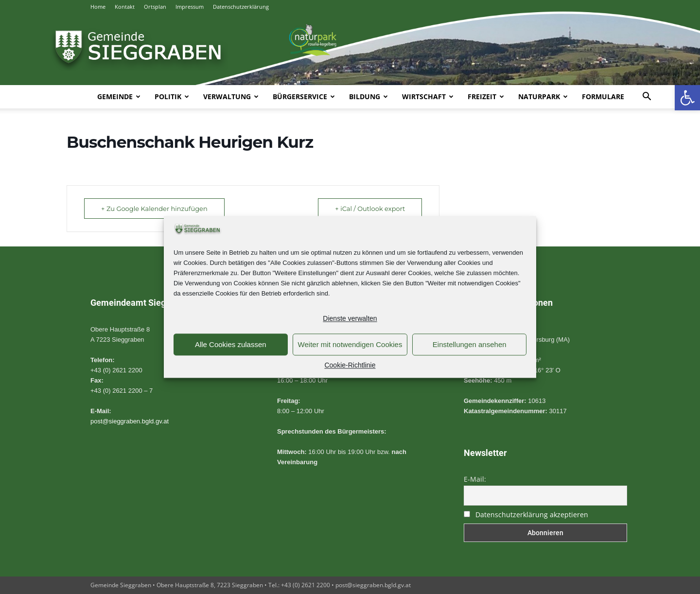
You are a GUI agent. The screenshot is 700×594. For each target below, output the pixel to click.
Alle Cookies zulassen (231, 344)
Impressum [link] (190, 7)
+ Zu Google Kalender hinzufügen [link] (154, 209)
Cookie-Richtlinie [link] (350, 366)
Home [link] (98, 7)
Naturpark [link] (543, 96)
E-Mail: (475, 479)
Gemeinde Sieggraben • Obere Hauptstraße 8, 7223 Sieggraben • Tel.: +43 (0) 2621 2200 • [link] (213, 585)
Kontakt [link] (125, 7)
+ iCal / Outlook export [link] (370, 209)
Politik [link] (172, 96)
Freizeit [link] (486, 96)
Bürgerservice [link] (304, 96)
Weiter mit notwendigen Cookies (350, 344)
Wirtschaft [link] (428, 96)
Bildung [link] (368, 96)
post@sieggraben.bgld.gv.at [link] (130, 421)
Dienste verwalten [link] (350, 319)
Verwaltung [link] (231, 96)
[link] (687, 98)
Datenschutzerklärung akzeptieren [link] (532, 515)
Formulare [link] (603, 96)
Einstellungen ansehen (470, 344)
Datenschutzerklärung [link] (241, 7)
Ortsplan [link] (155, 7)
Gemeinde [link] (119, 96)
